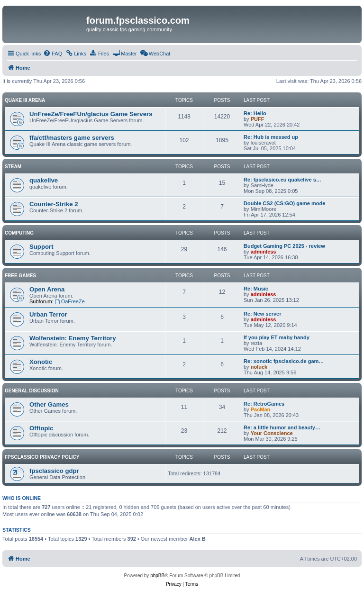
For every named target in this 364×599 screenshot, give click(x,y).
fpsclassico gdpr (54, 471)
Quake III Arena (25, 100)
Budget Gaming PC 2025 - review (284, 246)
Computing (19, 233)
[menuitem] (53, 54)
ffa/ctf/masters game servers (72, 138)
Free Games (20, 276)
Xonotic (41, 362)
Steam (13, 167)
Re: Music (256, 289)
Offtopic (41, 428)
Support (41, 247)
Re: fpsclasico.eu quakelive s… (282, 180)
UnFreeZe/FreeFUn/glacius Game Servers (91, 114)
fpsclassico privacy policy (42, 457)
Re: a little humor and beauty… (282, 427)
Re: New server (263, 314)
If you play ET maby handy (277, 337)
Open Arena (47, 289)
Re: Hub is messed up (271, 137)
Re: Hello (255, 113)
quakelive (44, 180)
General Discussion (32, 391)
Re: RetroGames (264, 404)
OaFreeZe (70, 301)
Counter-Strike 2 (54, 204)
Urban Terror (48, 314)
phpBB (157, 576)
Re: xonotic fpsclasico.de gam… (284, 361)
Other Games (49, 404)
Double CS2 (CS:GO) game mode (284, 203)
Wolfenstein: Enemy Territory (73, 338)
